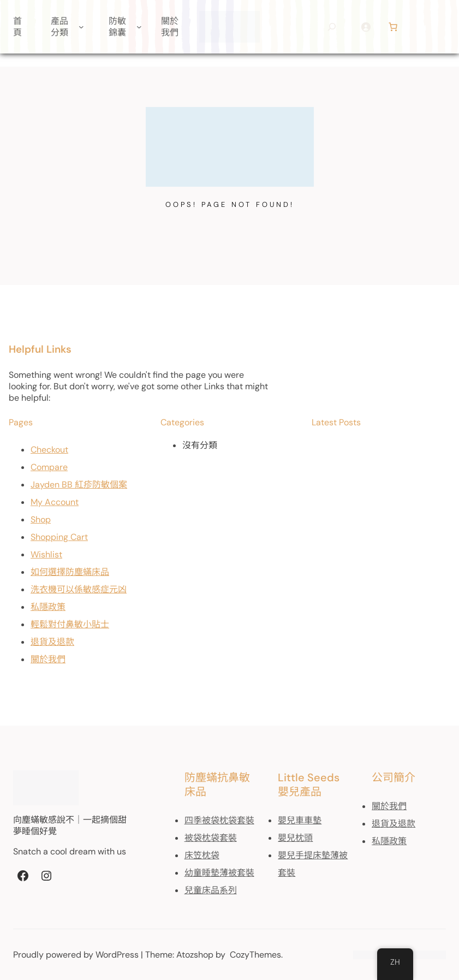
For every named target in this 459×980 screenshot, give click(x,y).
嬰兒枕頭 (295, 838)
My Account (55, 502)
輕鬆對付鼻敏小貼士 (70, 624)
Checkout (49, 450)
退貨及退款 (52, 642)
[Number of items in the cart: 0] (393, 27)
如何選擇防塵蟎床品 (70, 572)
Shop (41, 519)
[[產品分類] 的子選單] (81, 27)
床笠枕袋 (202, 855)
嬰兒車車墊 (300, 820)
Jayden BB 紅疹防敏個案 (79, 485)
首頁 (17, 27)
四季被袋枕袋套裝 (219, 820)
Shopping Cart (59, 537)
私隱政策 (48, 607)
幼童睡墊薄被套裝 (219, 873)
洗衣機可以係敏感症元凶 (79, 589)
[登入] (366, 27)
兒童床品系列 (211, 890)
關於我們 (48, 659)
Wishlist (46, 554)
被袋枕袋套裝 (211, 838)
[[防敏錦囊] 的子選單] (139, 27)
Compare (49, 467)
